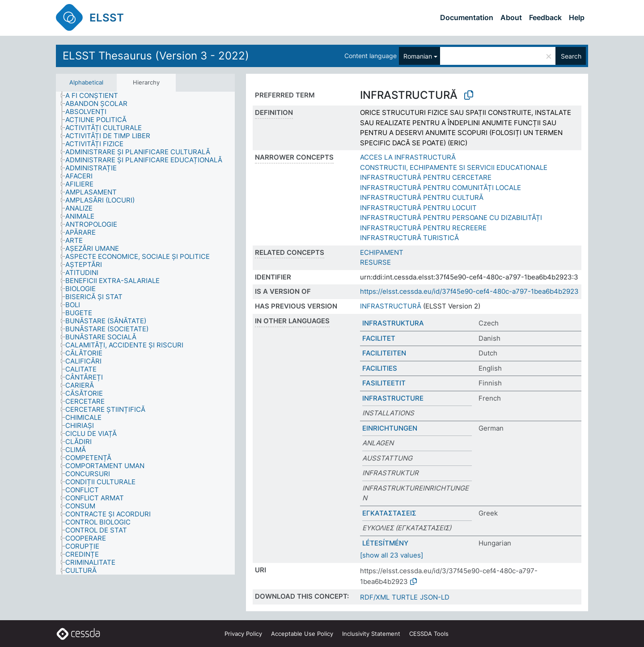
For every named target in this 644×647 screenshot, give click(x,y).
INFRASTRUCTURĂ (391, 306)
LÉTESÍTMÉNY (385, 543)
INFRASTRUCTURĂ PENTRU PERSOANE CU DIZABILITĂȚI (451, 218)
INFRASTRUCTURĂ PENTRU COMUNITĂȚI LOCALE (441, 188)
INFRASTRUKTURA (393, 323)
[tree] (145, 333)
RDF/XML (375, 597)
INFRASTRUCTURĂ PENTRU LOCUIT (418, 208)
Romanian (418, 56)
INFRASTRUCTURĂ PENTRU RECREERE (423, 228)
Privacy (243, 634)
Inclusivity (371, 634)
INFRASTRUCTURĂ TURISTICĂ (409, 238)
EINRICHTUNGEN (390, 428)
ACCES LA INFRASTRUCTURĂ (408, 157)
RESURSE (375, 262)
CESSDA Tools (429, 634)
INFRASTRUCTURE (393, 398)
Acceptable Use (302, 634)
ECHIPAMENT (382, 252)
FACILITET (379, 338)
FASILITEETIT (384, 383)
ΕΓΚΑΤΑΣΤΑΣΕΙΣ (389, 513)
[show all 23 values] (392, 555)
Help (577, 17)
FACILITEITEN (384, 353)
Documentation (467, 17)
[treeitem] (95, 96)
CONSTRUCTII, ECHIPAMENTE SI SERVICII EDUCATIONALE (454, 167)
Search (571, 56)
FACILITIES (380, 368)
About (511, 17)
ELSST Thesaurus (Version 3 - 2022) (156, 56)
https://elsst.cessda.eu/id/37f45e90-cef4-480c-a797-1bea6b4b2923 (469, 291)
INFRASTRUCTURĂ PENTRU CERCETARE (426, 177)
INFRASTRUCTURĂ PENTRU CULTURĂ (422, 197)
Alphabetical (86, 82)
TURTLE (405, 597)
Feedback (545, 17)
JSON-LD (435, 597)
